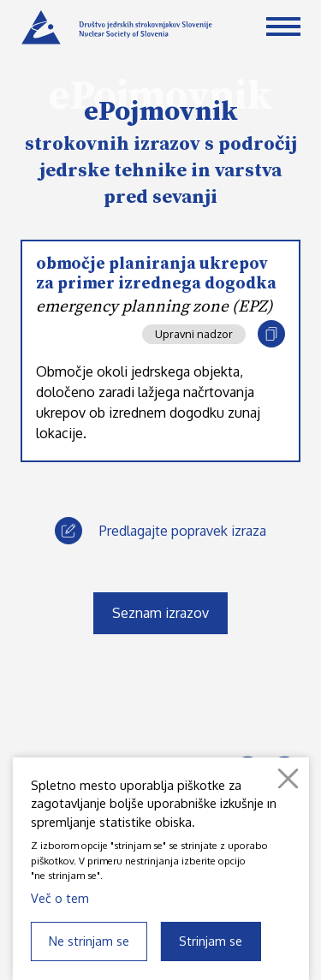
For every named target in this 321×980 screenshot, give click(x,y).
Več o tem (60, 898)
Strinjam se (211, 941)
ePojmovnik (161, 112)
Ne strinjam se (89, 941)
